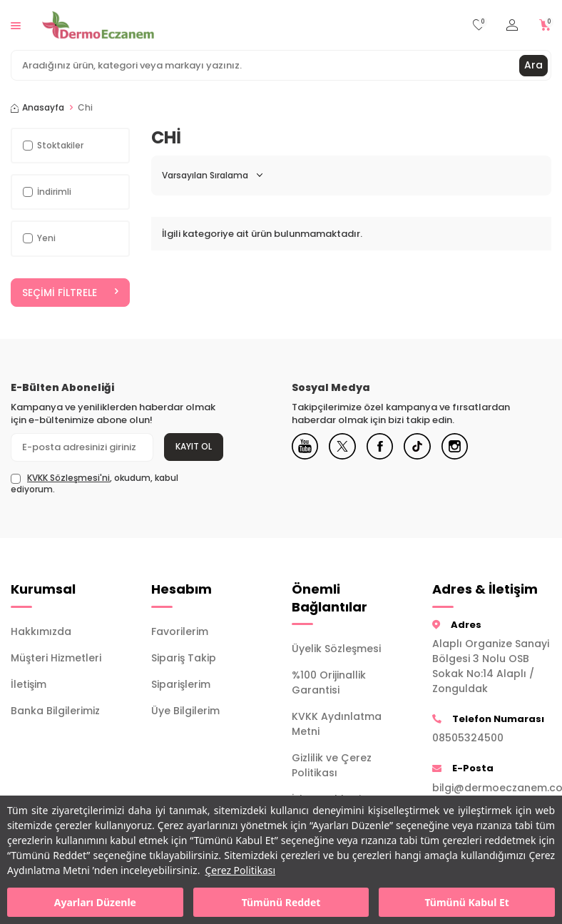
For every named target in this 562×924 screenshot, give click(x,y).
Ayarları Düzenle (95, 902)
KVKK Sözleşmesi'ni (68, 478)
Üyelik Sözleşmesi (336, 649)
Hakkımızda (41, 631)
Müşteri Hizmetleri (56, 658)
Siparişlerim (181, 684)
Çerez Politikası (240, 870)
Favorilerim (180, 631)
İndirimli (47, 192)
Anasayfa (37, 108)
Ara (533, 65)
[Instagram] (463, 447)
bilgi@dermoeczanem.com (492, 788)
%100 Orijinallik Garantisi (329, 682)
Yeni (39, 238)
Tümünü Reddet (281, 902)
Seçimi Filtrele (70, 293)
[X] (345, 447)
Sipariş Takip (184, 658)
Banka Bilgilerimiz (55, 711)
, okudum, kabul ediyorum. (94, 484)
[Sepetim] (545, 25)
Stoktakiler (53, 145)
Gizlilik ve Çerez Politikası (332, 765)
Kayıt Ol (194, 446)
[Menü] (16, 25)
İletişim (29, 684)
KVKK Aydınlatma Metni (337, 724)
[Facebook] (384, 447)
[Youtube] (306, 447)
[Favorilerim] (479, 25)
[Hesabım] (512, 25)
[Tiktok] (424, 447)
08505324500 (468, 738)
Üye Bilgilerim (185, 711)
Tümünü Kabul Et (466, 902)
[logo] (98, 25)
